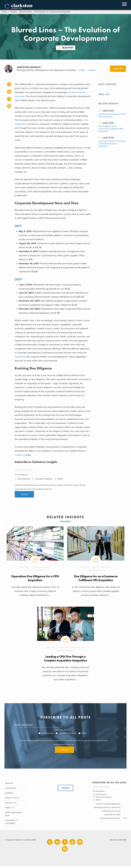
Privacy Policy (12, 799)
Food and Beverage (35, 571)
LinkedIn (92, 70)
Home (5, 12)
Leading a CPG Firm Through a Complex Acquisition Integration (112, 144)
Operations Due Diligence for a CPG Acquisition (112, 115)
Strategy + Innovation (102, 568)
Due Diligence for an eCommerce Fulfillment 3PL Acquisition (111, 129)
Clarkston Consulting (19, 6)
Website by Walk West (118, 842)
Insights (14, 12)
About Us (9, 809)
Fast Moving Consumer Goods (71, 648)
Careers (9, 794)
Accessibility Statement (11, 824)
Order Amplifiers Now (13, 816)
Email (82, 70)
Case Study (108, 111)
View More (66, 522)
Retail (60, 479)
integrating (20, 357)
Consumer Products (44, 479)
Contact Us (10, 804)
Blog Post (68, 48)
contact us (20, 455)
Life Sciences (24, 479)
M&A (108, 94)
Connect (65, 789)
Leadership (10, 789)
